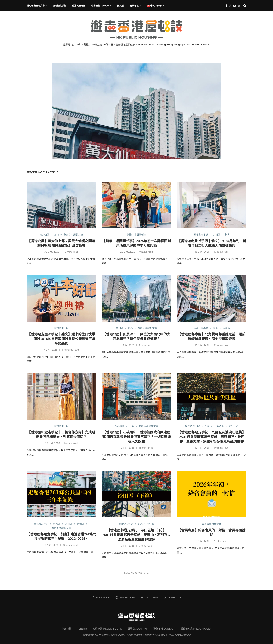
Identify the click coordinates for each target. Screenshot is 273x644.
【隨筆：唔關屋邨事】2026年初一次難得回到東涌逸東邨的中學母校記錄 (137, 243)
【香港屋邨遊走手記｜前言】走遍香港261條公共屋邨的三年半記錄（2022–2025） (61, 536)
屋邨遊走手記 (60, 6)
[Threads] (239, 6)
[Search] (245, 6)
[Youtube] (234, 6)
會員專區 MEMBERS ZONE (107, 629)
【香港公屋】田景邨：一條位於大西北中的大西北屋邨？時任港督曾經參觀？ (136, 336)
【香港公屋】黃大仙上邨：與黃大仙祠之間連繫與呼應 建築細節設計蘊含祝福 (61, 243)
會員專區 (134, 6)
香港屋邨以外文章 (100, 6)
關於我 (121, 6)
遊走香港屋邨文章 (36, 6)
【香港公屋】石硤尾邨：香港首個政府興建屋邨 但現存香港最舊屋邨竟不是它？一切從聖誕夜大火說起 (136, 437)
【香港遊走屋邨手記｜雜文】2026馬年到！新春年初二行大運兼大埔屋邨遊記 (212, 243)
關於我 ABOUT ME (138, 629)
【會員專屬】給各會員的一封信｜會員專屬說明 (212, 532)
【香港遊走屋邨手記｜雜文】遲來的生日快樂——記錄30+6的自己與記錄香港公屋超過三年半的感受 (61, 339)
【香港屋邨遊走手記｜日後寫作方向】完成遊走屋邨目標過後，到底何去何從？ (61, 434)
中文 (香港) (67, 629)
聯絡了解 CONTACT (164, 629)
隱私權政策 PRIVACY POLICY (196, 629)
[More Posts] (137, 573)
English (83, 629)
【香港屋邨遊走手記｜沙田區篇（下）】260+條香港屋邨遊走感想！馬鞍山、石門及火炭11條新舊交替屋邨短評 (137, 535)
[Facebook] (226, 6)
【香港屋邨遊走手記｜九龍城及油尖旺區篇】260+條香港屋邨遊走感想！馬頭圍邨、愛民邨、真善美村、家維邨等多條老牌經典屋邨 (212, 437)
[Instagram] (230, 6)
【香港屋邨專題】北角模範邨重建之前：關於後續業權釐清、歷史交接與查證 (212, 336)
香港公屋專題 (79, 6)
